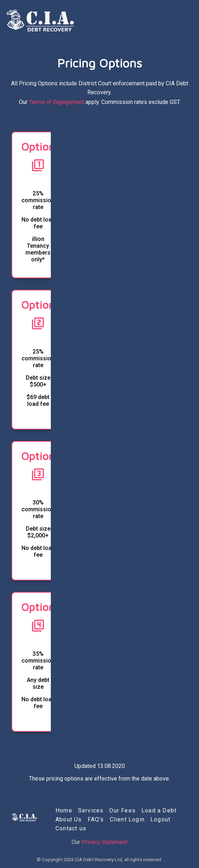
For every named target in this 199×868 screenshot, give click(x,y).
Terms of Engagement (57, 102)
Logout (160, 819)
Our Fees (122, 810)
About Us (69, 819)
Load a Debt (159, 810)
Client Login (127, 819)
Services (91, 810)
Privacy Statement (105, 842)
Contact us (71, 828)
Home (64, 810)
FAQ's (96, 819)
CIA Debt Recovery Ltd (98, 860)
